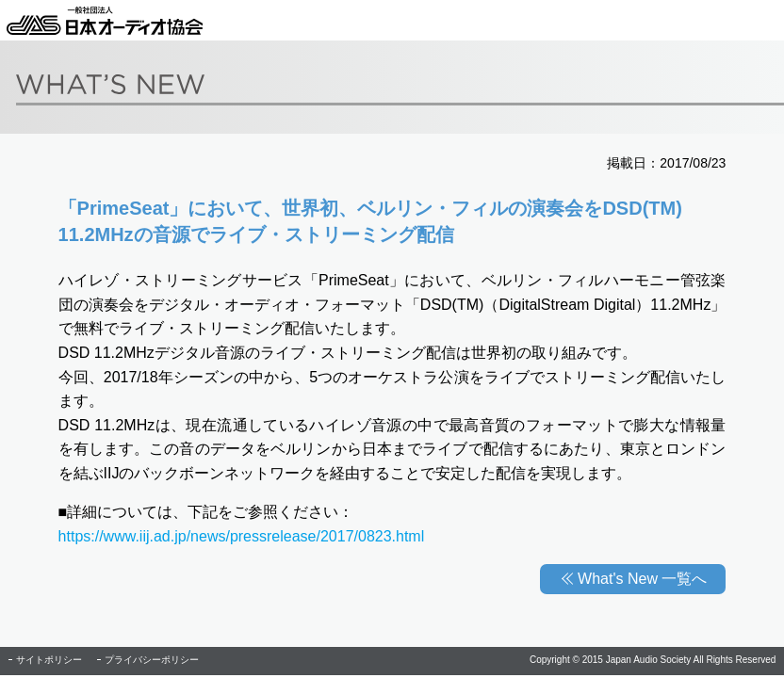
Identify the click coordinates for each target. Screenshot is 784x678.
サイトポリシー (49, 660)
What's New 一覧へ (642, 579)
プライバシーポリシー (152, 660)
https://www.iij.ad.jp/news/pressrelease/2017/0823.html (242, 536)
